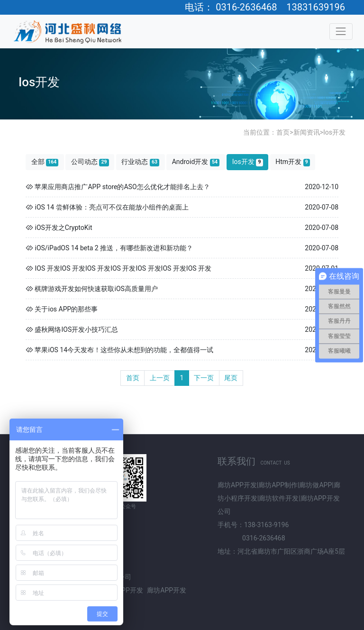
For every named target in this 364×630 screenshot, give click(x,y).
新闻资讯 (307, 132)
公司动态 (90, 162)
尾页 (231, 378)
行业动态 (140, 162)
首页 (283, 132)
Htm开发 (293, 162)
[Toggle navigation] (341, 32)
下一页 (204, 378)
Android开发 (196, 162)
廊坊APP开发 (167, 590)
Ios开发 (334, 132)
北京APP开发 (123, 590)
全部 (45, 162)
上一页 (160, 378)
